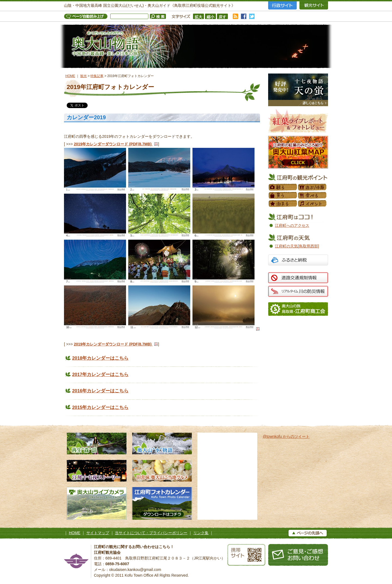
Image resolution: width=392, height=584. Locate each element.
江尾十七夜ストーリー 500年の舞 (97, 471)
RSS (235, 16)
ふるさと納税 (298, 261)
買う (283, 195)
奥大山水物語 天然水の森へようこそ (162, 444)
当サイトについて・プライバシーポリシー (151, 533)
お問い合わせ (298, 555)
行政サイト (282, 5)
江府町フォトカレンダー (162, 503)
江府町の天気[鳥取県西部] (297, 246)
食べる (313, 195)
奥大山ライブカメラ (97, 503)
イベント (313, 204)
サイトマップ (98, 533)
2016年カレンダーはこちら (100, 391)
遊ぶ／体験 (313, 187)
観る (283, 187)
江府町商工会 (298, 309)
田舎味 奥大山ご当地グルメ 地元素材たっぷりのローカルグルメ (162, 471)
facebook (244, 16)
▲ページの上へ (308, 533)
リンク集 (201, 533)
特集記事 (97, 76)
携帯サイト (246, 555)
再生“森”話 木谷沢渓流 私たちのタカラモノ (97, 444)
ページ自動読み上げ (87, 16)
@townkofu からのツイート (286, 436)
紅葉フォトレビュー (298, 121)
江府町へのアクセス (292, 225)
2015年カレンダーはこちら (100, 407)
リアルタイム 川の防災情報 (298, 291)
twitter (252, 16)
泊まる (283, 204)
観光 (84, 76)
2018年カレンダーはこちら (100, 358)
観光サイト (314, 5)
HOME (70, 76)
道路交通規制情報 (298, 278)
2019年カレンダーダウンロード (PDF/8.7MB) (113, 144)
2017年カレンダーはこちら (100, 374)
